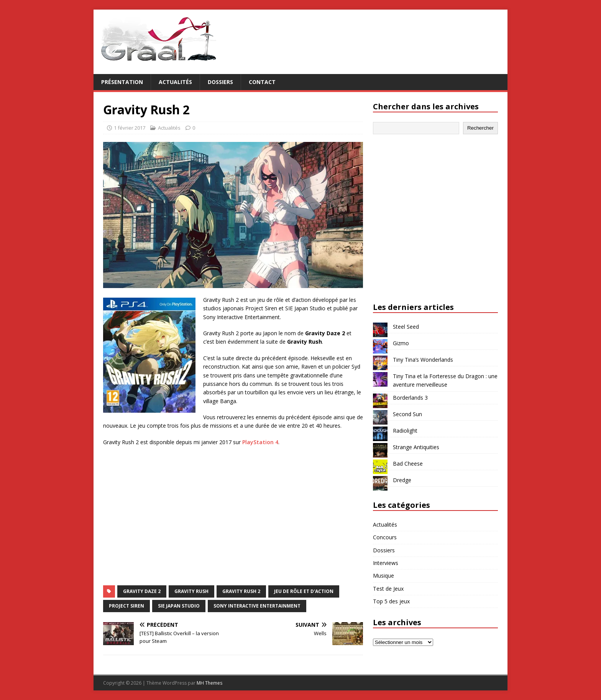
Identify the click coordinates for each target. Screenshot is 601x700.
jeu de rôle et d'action (304, 591)
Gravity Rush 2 (241, 591)
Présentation (122, 82)
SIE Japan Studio (179, 606)
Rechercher (480, 128)
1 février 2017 (130, 128)
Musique (383, 576)
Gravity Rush (191, 591)
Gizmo (401, 343)
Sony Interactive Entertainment (257, 606)
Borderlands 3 (410, 398)
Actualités (175, 82)
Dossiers (220, 82)
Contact (262, 82)
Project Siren (126, 606)
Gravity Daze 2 (142, 591)
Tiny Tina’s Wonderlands (423, 360)
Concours (385, 537)
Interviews (386, 563)
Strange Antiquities (416, 447)
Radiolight (405, 431)
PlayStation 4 (260, 442)
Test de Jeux (388, 589)
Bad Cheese (408, 464)
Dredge (402, 480)
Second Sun (407, 414)
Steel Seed (406, 327)
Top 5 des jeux (391, 601)
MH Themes (209, 683)
